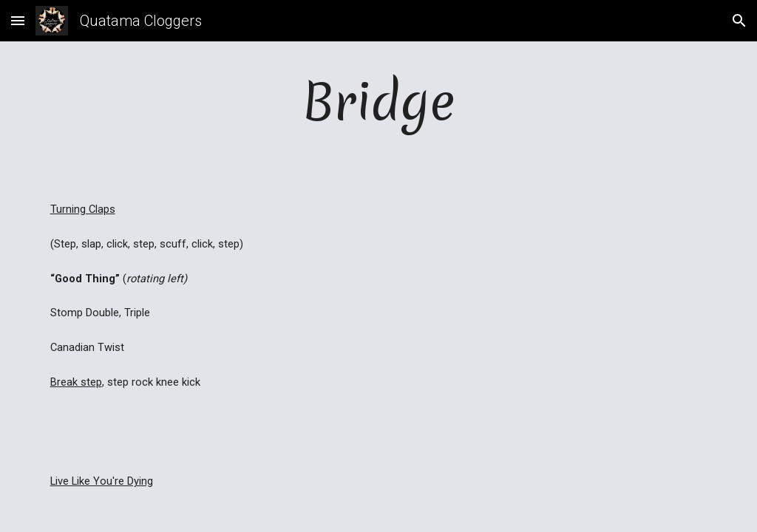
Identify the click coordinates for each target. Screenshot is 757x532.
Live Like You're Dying (102, 481)
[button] (18, 20)
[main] (379, 102)
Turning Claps (83, 209)
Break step (76, 382)
